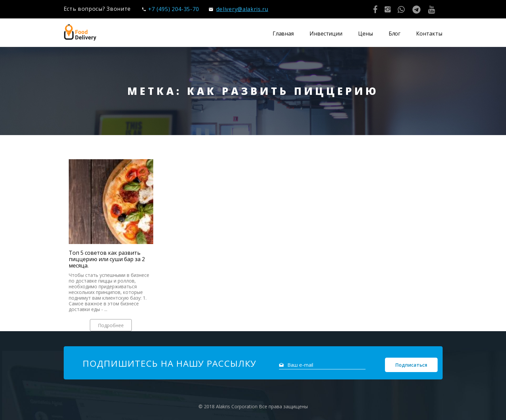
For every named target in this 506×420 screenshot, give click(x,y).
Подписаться (411, 365)
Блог (395, 34)
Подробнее (111, 325)
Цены (366, 34)
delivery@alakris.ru (239, 9)
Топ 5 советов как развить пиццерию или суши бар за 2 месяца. (107, 259)
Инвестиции (326, 34)
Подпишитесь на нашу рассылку (169, 363)
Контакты (429, 34)
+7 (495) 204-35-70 (171, 9)
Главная (283, 34)
